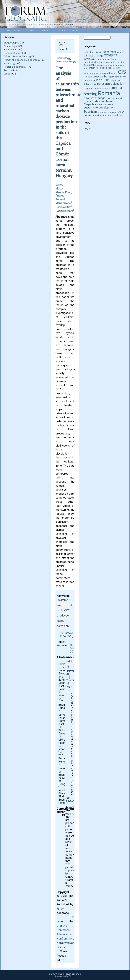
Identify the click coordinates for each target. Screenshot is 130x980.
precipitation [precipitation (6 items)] (116, 84)
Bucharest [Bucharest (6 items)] (108, 52)
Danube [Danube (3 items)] (114, 59)
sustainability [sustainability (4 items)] (106, 104)
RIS (68, 798)
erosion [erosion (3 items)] (110, 65)
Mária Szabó (63, 203)
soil (60, 610)
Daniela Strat (63, 207)
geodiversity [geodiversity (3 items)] (114, 68)
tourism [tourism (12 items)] (91, 111)
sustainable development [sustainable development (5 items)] (100, 107)
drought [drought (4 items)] (88, 65)
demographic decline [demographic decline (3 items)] (114, 62)
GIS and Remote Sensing (17, 56)
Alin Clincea (70, 976)
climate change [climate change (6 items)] (94, 55)
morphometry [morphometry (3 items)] (116, 81)
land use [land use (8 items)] (102, 80)
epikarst (62, 600)
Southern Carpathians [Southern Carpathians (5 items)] (98, 103)
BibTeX (70, 801)
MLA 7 (70, 688)
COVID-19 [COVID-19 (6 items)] (110, 55)
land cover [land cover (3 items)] (120, 77)
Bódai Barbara (64, 211)
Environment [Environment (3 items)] (99, 65)
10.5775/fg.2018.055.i (73, 636)
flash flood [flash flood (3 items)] (96, 68)
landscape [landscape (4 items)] (90, 80)
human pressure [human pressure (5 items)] (94, 76)
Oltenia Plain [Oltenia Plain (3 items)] (90, 84)
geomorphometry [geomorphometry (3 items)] (109, 73)
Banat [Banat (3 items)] (98, 52)
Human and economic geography (22, 60)
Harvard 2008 (71, 672)
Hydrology (9, 63)
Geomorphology (13, 53)
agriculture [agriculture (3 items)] (89, 52)
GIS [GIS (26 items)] (122, 72)
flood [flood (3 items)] (104, 68)
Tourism (8, 70)
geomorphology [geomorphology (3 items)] (92, 73)
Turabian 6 (71, 682)
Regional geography (15, 67)
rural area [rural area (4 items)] (111, 98)
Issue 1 (63, 49)
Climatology (10, 46)
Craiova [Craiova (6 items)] (89, 59)
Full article (66, 633)
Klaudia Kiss (63, 192)
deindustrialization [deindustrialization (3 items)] (93, 62)
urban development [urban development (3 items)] (107, 112)
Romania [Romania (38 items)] (109, 93)
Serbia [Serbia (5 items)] (96, 101)
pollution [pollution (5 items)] (102, 84)
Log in (87, 128)
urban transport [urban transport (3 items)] (100, 115)
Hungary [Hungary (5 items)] (109, 76)
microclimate (65, 605)
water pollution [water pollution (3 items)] (115, 115)
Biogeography (12, 43)
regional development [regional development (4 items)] (96, 88)
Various (8, 74)
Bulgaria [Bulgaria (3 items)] (119, 52)
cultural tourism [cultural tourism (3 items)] (102, 59)
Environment (10, 50)
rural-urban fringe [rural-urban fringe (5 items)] (95, 98)
